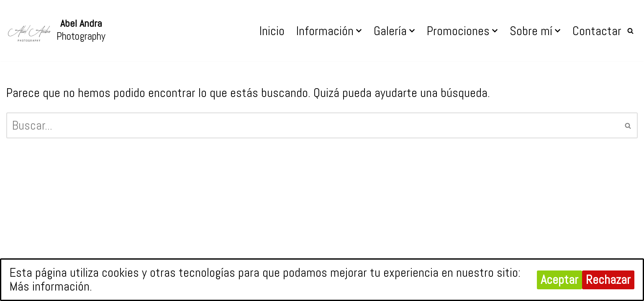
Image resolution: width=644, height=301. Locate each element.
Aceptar (559, 280)
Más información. (51, 286)
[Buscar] (630, 31)
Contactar (597, 31)
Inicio (272, 31)
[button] (359, 31)
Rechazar (608, 280)
